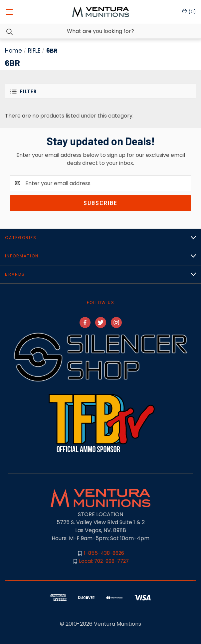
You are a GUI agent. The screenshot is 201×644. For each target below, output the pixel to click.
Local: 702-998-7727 (104, 561)
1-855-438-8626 (104, 553)
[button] (100, 91)
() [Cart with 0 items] (189, 12)
